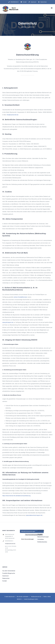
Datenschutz (6, 578)
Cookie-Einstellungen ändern (31, 599)
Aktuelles (40, 534)
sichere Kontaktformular (20, 297)
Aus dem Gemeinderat (9, 571)
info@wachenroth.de (12, 115)
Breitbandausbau (42, 542)
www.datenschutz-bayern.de (34, 515)
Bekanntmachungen (43, 537)
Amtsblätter (41, 539)
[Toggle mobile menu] (52, 8)
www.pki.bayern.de (8, 322)
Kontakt (5, 581)
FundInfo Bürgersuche (9, 573)
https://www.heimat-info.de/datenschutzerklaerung (16, 496)
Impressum (6, 576)
